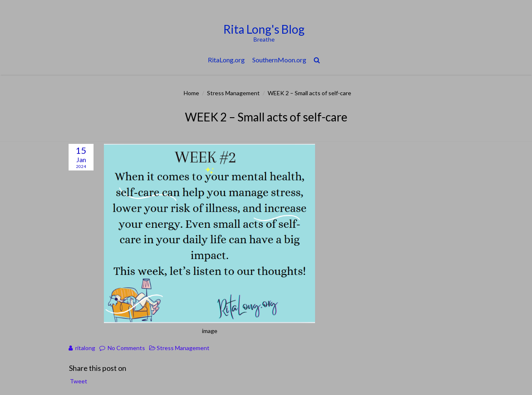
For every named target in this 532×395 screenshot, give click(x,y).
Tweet (79, 381)
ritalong (85, 348)
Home (191, 93)
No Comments (126, 348)
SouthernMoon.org (279, 60)
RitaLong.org (226, 60)
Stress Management (233, 93)
